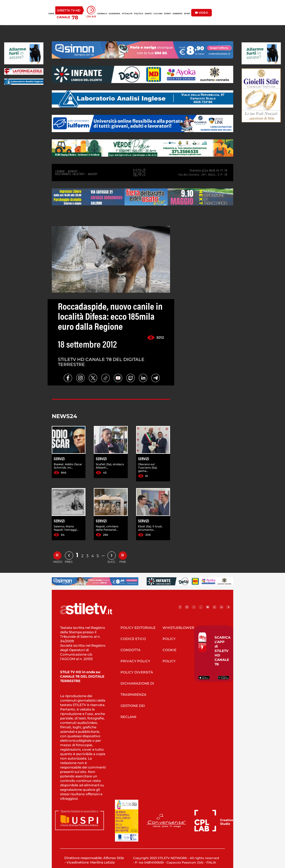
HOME (51, 14)
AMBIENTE (177, 14)
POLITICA (139, 14)
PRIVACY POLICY (135, 661)
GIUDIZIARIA (114, 14)
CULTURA (158, 14)
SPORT (187, 14)
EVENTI (168, 14)
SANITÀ (148, 14)
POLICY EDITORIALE (138, 628)
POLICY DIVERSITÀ (137, 672)
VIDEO (202, 13)
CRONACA (102, 14)
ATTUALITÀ (127, 14)
